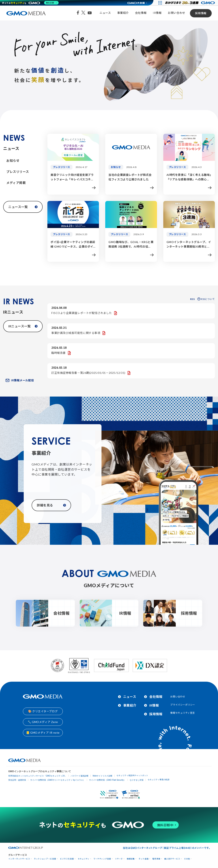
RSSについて (206, 299)
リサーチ (119, 859)
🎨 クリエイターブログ (43, 711)
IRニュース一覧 (23, 326)
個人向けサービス (172, 859)
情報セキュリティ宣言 (183, 713)
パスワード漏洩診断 (80, 776)
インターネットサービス (19, 859)
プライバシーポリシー (183, 705)
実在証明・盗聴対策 (17, 780)
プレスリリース (18, 172)
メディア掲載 (16, 183)
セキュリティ (84, 859)
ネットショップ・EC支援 (45, 859)
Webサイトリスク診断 (102, 776)
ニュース (105, 13)
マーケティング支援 (102, 859)
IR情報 (157, 13)
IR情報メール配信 (20, 380)
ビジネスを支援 (67, 859)
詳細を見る (51, 505)
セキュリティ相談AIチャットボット (132, 775)
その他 (187, 859)
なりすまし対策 (137, 780)
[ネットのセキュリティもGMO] (30, 3)
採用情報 (201, 13)
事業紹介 (123, 13)
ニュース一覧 (23, 207)
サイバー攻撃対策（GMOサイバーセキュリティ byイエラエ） (58, 780)
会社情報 (141, 13)
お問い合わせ (176, 13)
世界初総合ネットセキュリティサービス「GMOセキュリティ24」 (37, 776)
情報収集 (131, 859)
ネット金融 (144, 859)
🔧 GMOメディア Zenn (43, 722)
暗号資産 (156, 859)
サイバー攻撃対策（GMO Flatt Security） (107, 780)
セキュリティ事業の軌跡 (159, 780)
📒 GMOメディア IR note (43, 733)
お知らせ (13, 161)
